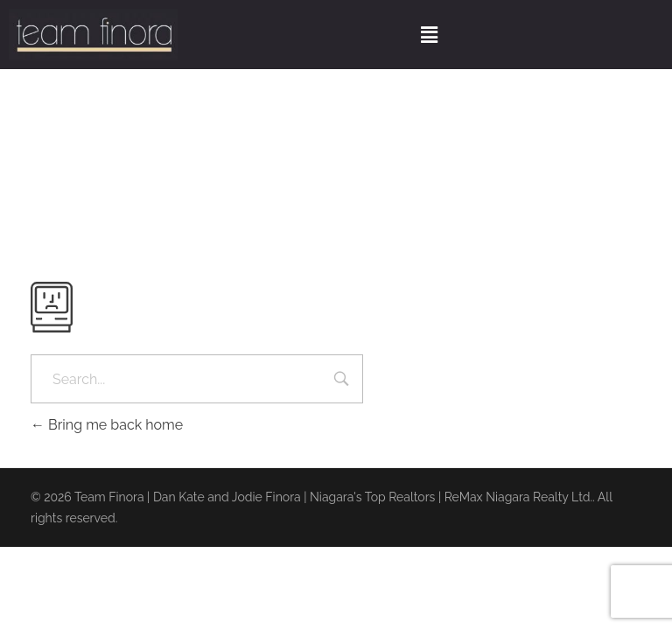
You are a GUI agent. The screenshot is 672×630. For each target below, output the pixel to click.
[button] (429, 35)
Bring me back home (107, 425)
